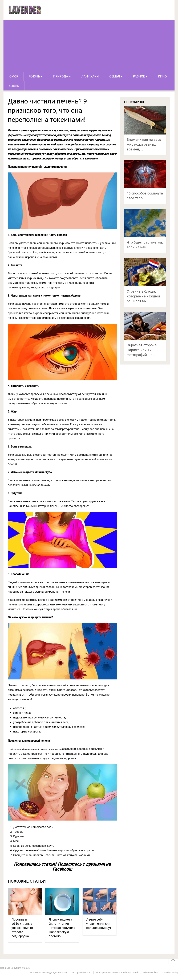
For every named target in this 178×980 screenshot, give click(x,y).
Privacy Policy (150, 973)
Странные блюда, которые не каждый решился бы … (143, 296)
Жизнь (34, 76)
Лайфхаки (90, 76)
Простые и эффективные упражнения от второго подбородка (22, 928)
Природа (61, 76)
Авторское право (81, 973)
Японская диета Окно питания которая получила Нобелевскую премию (62, 928)
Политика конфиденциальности (48, 973)
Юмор (13, 76)
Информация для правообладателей (117, 973)
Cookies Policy (170, 973)
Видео (14, 86)
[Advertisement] (89, 46)
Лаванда (5, 968)
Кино (162, 76)
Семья (115, 76)
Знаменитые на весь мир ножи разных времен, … (144, 144)
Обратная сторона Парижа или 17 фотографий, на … (142, 350)
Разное (139, 76)
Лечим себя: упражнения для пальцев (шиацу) (99, 924)
